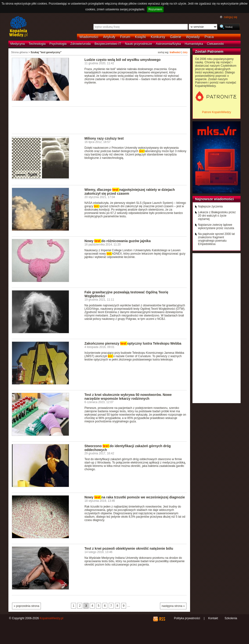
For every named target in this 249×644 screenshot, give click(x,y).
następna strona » (173, 606)
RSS (162, 619)
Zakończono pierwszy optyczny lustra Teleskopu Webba (133, 343)
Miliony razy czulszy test (104, 138)
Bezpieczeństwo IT (108, 44)
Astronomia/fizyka (168, 44)
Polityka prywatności (187, 618)
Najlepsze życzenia (210, 206)
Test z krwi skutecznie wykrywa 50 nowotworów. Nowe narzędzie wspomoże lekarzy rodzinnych (128, 397)
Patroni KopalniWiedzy (217, 112)
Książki (140, 37)
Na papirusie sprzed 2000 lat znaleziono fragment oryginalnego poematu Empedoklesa (216, 239)
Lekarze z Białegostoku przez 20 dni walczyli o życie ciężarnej (217, 216)
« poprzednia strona (26, 606)
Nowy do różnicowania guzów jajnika (118, 241)
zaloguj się (230, 17)
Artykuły (109, 37)
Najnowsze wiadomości (214, 199)
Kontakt (213, 618)
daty (185, 52)
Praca (209, 37)
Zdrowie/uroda (81, 44)
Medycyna (18, 44)
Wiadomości (89, 37)
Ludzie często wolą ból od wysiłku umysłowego (123, 60)
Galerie (176, 37)
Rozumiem (155, 9)
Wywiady (193, 37)
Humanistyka (194, 44)
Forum (125, 37)
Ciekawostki (215, 44)
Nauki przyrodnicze (139, 44)
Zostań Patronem (209, 52)
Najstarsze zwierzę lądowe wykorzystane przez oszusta (216, 226)
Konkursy (158, 37)
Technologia (37, 44)
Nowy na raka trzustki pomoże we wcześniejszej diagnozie (135, 497)
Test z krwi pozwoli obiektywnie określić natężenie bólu (129, 548)
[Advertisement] (99, 120)
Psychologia (58, 44)
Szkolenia (231, 618)
